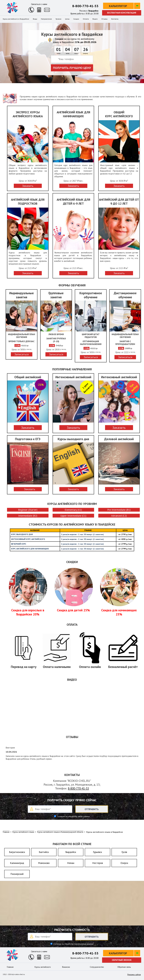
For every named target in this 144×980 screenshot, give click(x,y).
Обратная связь (124, 967)
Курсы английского (43, 967)
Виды (35, 19)
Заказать (28, 428)
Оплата (86, 19)
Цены (67, 19)
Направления (46, 19)
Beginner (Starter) (28, 510)
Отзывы (104, 19)
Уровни (58, 19)
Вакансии (66, 967)
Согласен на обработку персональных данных (73, 944)
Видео (95, 19)
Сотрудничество (97, 967)
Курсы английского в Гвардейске (16, 19)
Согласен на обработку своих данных (73, 816)
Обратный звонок (122, 960)
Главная (10, 967)
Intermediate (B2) (28, 516)
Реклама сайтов (134, 975)
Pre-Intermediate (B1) (119, 510)
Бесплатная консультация (122, 13)
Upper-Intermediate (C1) (73, 516)
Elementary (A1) (73, 510)
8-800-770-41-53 (85, 6)
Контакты (115, 19)
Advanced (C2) (119, 516)
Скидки (76, 19)
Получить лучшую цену (72, 68)
